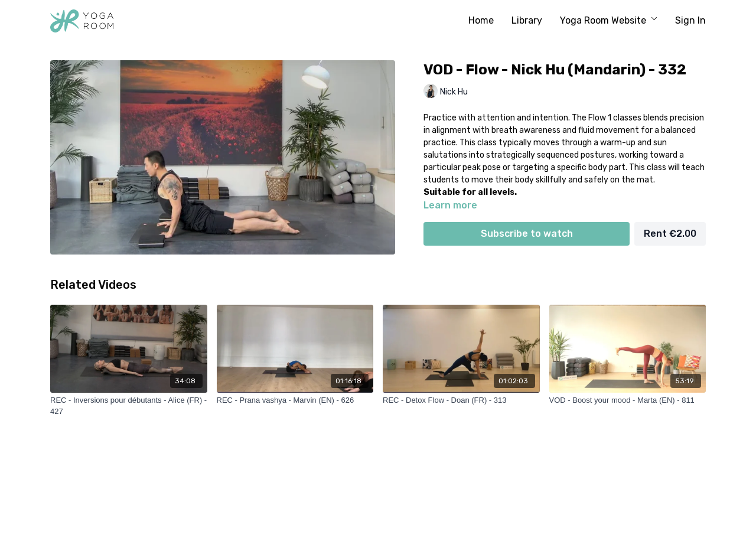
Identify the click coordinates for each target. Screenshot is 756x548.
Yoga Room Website (609, 20)
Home (481, 20)
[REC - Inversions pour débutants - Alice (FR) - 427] (129, 406)
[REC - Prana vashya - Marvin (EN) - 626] (295, 400)
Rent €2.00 (670, 234)
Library (527, 20)
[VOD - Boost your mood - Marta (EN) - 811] (628, 400)
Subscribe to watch (527, 234)
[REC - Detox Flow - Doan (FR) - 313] (461, 400)
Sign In (690, 20)
